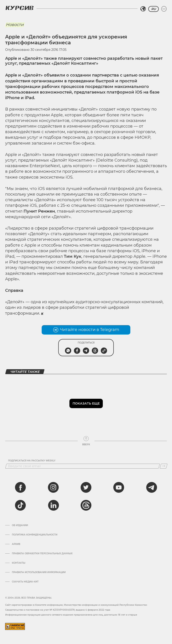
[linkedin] (53, 505)
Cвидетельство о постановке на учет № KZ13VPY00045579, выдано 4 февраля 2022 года (58, 610)
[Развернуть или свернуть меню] (164, 9)
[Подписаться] (164, 466)
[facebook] (20, 487)
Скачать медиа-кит (25, 582)
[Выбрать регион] (143, 9)
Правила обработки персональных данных (42, 554)
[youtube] (119, 487)
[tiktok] (20, 505)
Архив (16, 544)
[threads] (86, 505)
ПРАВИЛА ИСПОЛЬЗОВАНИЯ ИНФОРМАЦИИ (39, 572)
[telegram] (152, 487)
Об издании (20, 525)
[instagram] (53, 487)
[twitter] (86, 487)
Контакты (19, 563)
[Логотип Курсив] (19, 8)
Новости (15, 25)
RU (154, 9)
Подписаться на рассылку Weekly (32, 461)
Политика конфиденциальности (35, 535)
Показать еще (86, 403)
